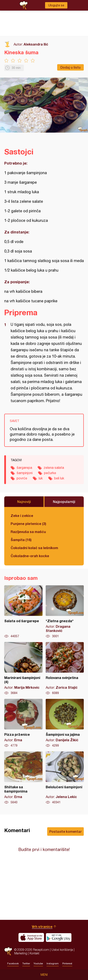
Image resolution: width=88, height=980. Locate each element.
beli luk (59, 478)
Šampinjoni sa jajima (65, 723)
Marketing (21, 953)
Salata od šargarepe (23, 612)
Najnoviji (24, 502)
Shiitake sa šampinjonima (23, 778)
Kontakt (34, 953)
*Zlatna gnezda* (65, 612)
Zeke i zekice (22, 516)
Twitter (26, 963)
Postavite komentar (65, 831)
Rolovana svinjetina (65, 669)
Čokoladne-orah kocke (30, 556)
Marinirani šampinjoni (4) (23, 669)
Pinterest (67, 963)
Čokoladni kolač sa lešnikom (34, 548)
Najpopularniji (64, 502)
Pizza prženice (23, 723)
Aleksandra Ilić (36, 44)
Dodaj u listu (70, 67)
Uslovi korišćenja (62, 950)
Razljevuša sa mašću (28, 532)
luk (41, 478)
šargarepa (24, 468)
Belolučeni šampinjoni (65, 778)
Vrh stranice (42, 927)
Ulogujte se (56, 5)
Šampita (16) (21, 540)
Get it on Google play (59, 937)
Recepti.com (8, 951)
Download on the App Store (31, 937)
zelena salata (54, 468)
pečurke (50, 473)
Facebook (13, 963)
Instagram (53, 963)
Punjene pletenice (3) (28, 524)
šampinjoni (25, 473)
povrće (22, 478)
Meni (44, 975)
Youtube (38, 963)
